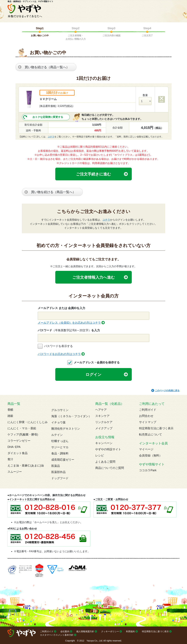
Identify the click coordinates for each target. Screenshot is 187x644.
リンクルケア (104, 422)
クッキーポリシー (110, 631)
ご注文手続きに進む (94, 174)
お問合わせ (146, 416)
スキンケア (102, 416)
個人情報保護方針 (85, 631)
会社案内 (65, 631)
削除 (162, 101)
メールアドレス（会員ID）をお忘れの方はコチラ (69, 323)
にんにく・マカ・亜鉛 (22, 428)
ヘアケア (101, 410)
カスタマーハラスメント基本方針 (57, 635)
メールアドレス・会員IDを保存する (97, 362)
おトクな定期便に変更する (48, 117)
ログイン (94, 374)
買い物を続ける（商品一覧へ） (47, 67)
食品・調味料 (60, 453)
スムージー (15, 472)
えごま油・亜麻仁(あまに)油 (26, 466)
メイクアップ (104, 428)
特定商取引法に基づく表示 (156, 428)
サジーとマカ (60, 447)
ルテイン (57, 435)
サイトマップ (148, 422)
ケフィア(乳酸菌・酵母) (23, 435)
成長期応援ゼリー (63, 460)
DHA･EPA (14, 447)
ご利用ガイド (148, 410)
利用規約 (130, 631)
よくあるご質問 (105, 462)
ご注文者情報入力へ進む (94, 277)
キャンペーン (104, 443)
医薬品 (56, 466)
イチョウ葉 (58, 422)
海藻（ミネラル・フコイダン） (71, 416)
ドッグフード (60, 478)
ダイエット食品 (18, 453)
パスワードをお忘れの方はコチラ (59, 354)
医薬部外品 (58, 472)
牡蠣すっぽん (60, 441)
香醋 (10, 410)
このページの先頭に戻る (167, 390)
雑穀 (10, 416)
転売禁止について (151, 435)
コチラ (51, 137)
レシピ (100, 456)
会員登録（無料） (151, 456)
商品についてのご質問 (110, 468)
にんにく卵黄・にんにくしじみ (28, 422)
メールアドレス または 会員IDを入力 (61, 308)
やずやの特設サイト (108, 449)
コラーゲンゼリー (19, 441)
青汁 (10, 459)
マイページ (146, 449)
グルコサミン (60, 410)
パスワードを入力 (69, 330)
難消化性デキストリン (66, 429)
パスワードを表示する (58, 346)
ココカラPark (148, 470)
